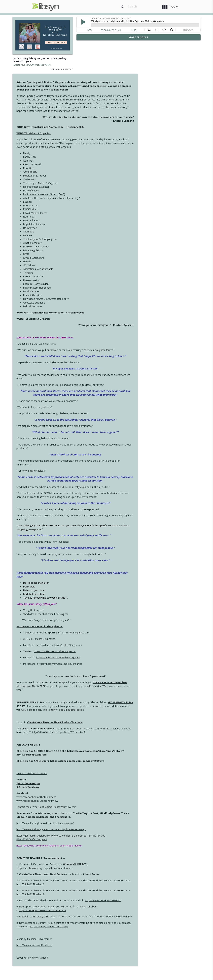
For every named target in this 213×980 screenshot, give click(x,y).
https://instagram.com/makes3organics (124, 631)
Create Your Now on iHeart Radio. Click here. (119, 690)
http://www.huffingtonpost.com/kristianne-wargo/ (109, 791)
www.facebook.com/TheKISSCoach (100, 765)
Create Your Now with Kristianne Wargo (32, 65)
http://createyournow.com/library (113, 894)
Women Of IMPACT (139, 832)
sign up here (170, 891)
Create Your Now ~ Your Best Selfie (105, 842)
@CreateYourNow (92, 755)
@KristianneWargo (92, 751)
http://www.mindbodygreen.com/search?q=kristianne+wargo (115, 797)
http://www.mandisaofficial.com (98, 913)
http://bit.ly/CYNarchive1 (102, 700)
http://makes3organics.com (138, 600)
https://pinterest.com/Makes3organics (122, 625)
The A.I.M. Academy (107, 874)
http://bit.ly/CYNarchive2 (135, 700)
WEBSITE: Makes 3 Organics (98, 101)
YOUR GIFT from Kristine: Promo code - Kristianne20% (114, 95)
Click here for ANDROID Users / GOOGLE (105, 719)
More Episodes (138, 37)
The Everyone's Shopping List (104, 207)
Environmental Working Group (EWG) (108, 162)
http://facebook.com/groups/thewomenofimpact (109, 836)
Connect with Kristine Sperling (104, 600)
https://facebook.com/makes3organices (123, 613)
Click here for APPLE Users (97, 729)
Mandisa (96, 907)
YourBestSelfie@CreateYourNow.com (119, 775)
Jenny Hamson (104, 925)
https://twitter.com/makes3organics (119, 619)
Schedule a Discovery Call (97, 884)
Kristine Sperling (90, 64)
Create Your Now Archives (102, 696)
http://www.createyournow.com (167, 868)
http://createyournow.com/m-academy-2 (107, 878)
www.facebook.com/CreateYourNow (101, 768)
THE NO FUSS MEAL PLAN (96, 741)
